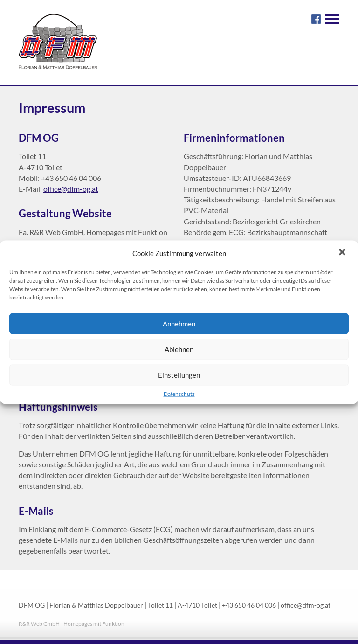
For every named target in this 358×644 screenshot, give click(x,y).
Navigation (332, 19)
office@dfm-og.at (71, 189)
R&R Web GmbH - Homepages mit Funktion (72, 624)
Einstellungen (179, 375)
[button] (343, 253)
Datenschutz (179, 393)
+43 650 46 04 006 (249, 605)
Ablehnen (179, 349)
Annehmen (179, 324)
